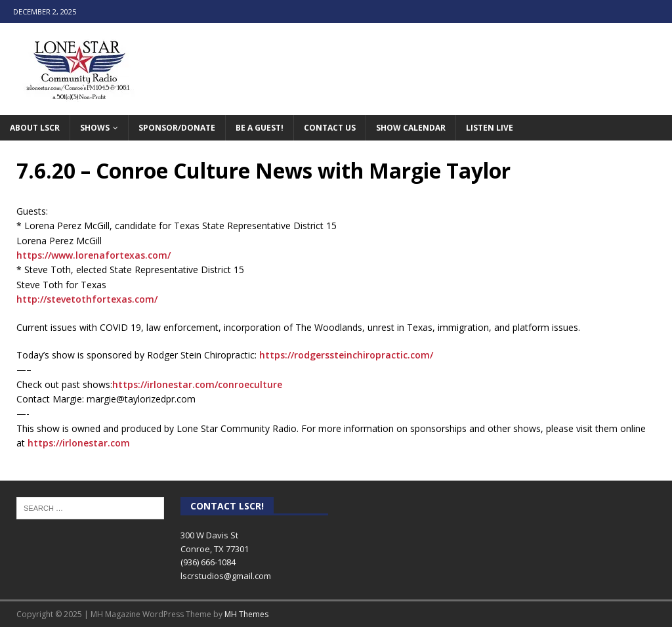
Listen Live (490, 128)
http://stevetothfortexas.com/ (87, 299)
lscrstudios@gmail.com (226, 576)
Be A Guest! (260, 128)
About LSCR (35, 128)
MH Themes (246, 614)
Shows (95, 128)
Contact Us (330, 128)
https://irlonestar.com (79, 443)
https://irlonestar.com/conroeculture (197, 384)
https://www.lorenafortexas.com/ (94, 255)
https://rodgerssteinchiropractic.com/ (346, 355)
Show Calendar (411, 128)
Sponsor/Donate (177, 128)
